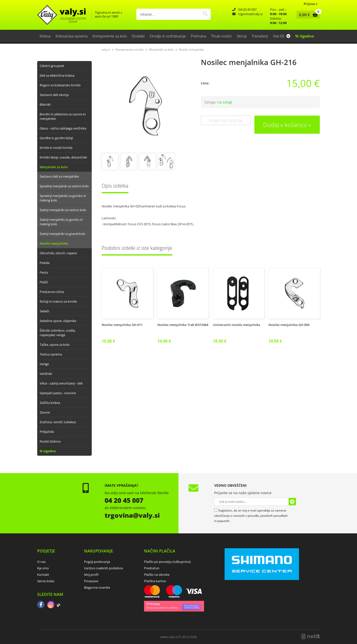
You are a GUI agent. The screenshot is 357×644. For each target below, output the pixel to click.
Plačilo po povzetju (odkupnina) (167, 562)
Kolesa (45, 36)
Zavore (45, 412)
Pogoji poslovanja (97, 562)
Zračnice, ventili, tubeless (58, 422)
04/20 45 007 (247, 9)
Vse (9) (282, 36)
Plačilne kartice (155, 581)
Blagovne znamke (97, 587)
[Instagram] (51, 605)
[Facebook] (41, 605)
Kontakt (43, 575)
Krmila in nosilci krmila (56, 148)
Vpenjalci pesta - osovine (58, 393)
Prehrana (198, 36)
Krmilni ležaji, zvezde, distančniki (63, 157)
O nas (41, 562)
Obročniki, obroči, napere (58, 253)
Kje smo (43, 568)
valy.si (106, 49)
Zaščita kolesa (50, 403)
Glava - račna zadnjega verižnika (63, 128)
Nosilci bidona (50, 441)
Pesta (44, 272)
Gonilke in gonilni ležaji (56, 138)
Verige (44, 364)
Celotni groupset (52, 66)
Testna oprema (51, 354)
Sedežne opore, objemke (58, 321)
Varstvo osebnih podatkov (104, 568)
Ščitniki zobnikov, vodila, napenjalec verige (58, 333)
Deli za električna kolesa (57, 75)
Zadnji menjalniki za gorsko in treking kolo (61, 222)
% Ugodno (305, 36)
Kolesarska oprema (72, 36)
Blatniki (45, 104)
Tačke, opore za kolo (55, 345)
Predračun (152, 568)
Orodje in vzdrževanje (168, 36)
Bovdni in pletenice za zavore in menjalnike (63, 116)
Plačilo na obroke (157, 575)
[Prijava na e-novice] (292, 502)
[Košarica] (307, 15)
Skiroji (242, 36)
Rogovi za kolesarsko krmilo (60, 85)
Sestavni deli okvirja (54, 95)
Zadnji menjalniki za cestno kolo (63, 210)
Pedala (45, 263)
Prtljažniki (47, 432)
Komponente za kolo (110, 36)
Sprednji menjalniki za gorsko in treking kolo (63, 198)
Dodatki (138, 36)
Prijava (311, 4)
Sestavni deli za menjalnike (59, 176)
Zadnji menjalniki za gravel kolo (62, 234)
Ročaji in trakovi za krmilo (58, 301)
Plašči (44, 282)
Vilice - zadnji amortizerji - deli (61, 383)
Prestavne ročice (52, 292)
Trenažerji (260, 36)
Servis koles (46, 581)
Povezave (91, 581)
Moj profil (91, 575)
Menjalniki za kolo (54, 167)
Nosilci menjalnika (54, 243)
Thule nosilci (222, 36)
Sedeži (44, 311)
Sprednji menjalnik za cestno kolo (64, 186)
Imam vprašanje (226, 120)
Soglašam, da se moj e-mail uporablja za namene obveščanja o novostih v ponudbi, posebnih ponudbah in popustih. (251, 516)
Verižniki (46, 374)
